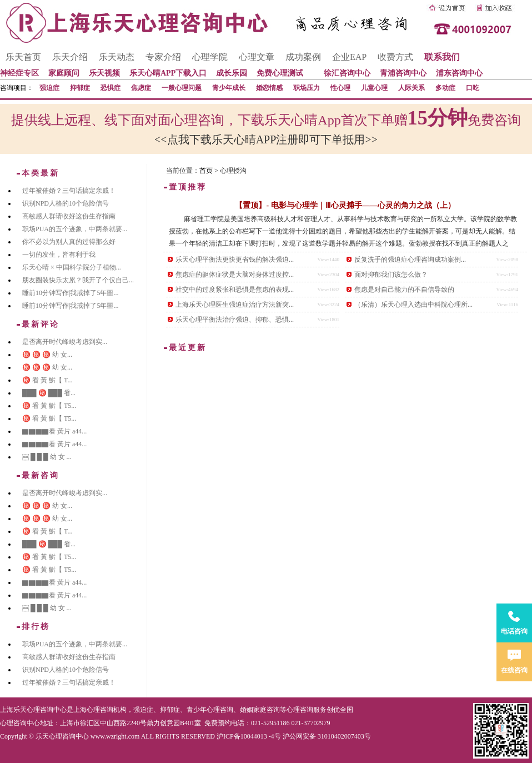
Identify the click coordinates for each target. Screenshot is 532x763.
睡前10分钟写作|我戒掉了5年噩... (70, 293)
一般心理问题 (182, 88)
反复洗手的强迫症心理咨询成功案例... (410, 260)
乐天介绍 (70, 57)
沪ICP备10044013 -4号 (249, 736)
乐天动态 (117, 57)
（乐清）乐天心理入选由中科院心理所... (413, 305)
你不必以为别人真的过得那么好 (69, 242)
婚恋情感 (269, 88)
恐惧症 (111, 88)
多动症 (445, 88)
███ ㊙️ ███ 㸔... (49, 393)
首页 (206, 171)
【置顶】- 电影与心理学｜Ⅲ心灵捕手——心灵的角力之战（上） (345, 205)
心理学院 (210, 57)
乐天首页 (23, 57)
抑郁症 (80, 88)
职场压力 (307, 88)
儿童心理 (374, 88)
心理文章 (257, 57)
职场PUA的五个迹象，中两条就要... (75, 229)
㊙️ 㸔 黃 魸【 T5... (49, 406)
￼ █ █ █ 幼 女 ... (47, 457)
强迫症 (49, 88)
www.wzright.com (115, 736)
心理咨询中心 (20, 723)
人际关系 (411, 88)
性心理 (340, 88)
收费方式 (395, 57)
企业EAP (349, 57)
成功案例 (303, 57)
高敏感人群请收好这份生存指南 (69, 216)
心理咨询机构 (107, 710)
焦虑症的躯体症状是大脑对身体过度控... (235, 275)
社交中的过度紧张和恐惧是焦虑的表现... (235, 290)
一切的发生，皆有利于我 (59, 255)
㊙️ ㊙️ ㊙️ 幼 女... (47, 355)
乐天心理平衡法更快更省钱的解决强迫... (235, 260)
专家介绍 (163, 57)
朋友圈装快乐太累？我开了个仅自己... (78, 280)
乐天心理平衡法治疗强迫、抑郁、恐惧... (235, 320)
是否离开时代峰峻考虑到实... (65, 342)
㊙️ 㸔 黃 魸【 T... (47, 380)
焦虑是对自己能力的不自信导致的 (404, 290)
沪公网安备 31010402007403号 (327, 736)
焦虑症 (141, 88)
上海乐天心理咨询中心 (33, 710)
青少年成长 (229, 88)
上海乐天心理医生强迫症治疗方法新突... (235, 305)
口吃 (473, 88)
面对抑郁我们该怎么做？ (391, 275)
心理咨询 (300, 710)
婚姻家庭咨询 (260, 710)
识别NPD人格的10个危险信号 (66, 203)
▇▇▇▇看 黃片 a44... (54, 431)
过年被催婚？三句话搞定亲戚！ (69, 191)
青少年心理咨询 (210, 710)
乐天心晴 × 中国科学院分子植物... (72, 267)
